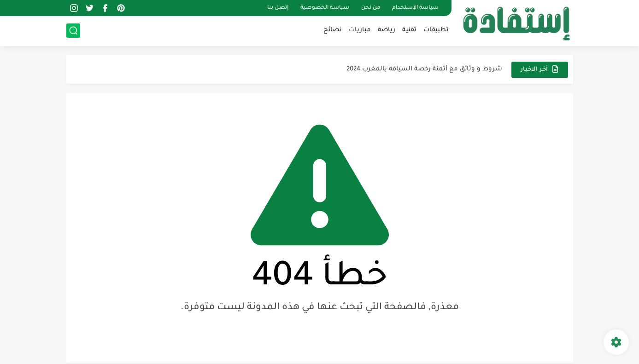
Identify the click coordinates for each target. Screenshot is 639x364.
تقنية (409, 30)
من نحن (371, 8)
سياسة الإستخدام (415, 8)
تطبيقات (436, 30)
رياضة (387, 30)
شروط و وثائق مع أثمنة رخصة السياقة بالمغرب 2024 (424, 69)
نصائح (333, 30)
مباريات (360, 30)
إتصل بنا (278, 8)
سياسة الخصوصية (325, 8)
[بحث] (73, 31)
